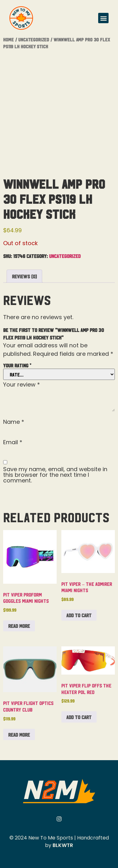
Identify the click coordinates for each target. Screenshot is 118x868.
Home (8, 39)
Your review (22, 385)
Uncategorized (34, 39)
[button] (103, 18)
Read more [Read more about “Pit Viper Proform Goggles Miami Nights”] (19, 626)
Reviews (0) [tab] (24, 276)
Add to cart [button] (79, 615)
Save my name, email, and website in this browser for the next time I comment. (55, 475)
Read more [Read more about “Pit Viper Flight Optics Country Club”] (19, 734)
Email (13, 442)
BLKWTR (63, 845)
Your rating (17, 365)
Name (14, 422)
